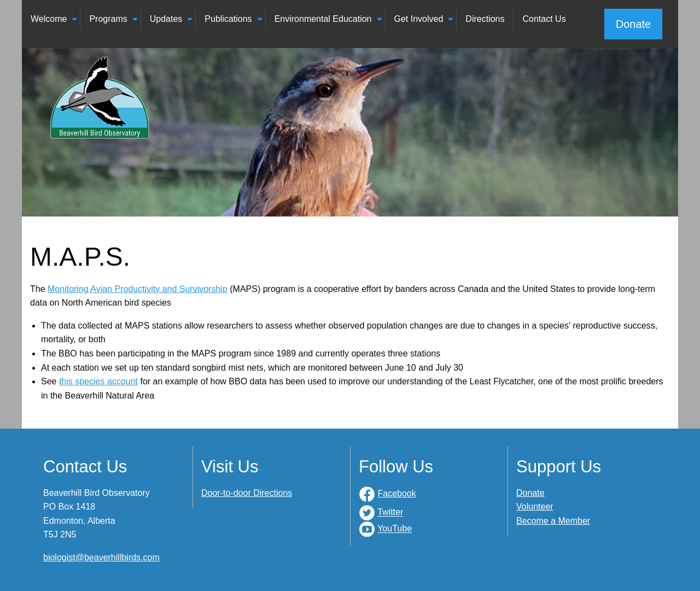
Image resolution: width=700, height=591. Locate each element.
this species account (98, 381)
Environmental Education (323, 19)
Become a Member (553, 521)
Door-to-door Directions (247, 493)
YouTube (395, 529)
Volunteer (535, 507)
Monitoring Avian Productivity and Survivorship (138, 289)
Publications (228, 19)
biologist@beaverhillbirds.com (101, 557)
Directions (485, 19)
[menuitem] (51, 19)
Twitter (390, 513)
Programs (108, 19)
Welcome (49, 19)
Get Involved (419, 19)
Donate (634, 24)
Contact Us (544, 19)
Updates (166, 19)
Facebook (396, 493)
